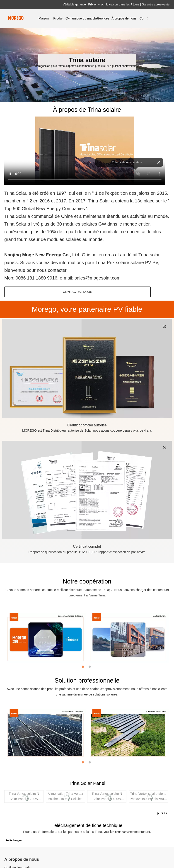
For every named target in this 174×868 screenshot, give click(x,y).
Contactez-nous (77, 292)
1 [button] (84, 667)
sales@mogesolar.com (98, 278)
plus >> (162, 813)
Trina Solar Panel (87, 783)
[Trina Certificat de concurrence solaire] (87, 490)
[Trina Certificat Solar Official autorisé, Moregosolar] (87, 369)
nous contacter (125, 832)
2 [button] (90, 667)
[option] (46, 638)
